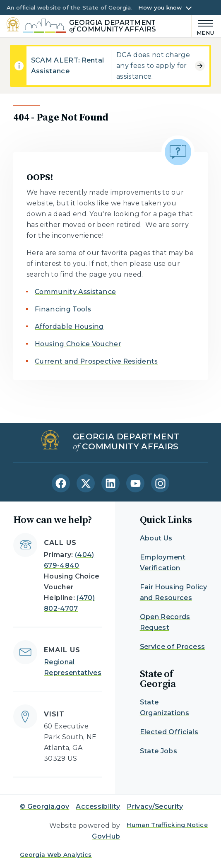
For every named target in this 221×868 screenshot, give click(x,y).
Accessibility (98, 807)
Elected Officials (169, 732)
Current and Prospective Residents (96, 361)
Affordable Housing (69, 327)
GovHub (106, 836)
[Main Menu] (203, 26)
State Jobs (159, 751)
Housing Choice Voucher (78, 344)
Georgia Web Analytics (56, 855)
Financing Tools (63, 309)
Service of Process (173, 647)
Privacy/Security (155, 807)
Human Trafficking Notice (167, 825)
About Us (156, 538)
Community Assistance (75, 292)
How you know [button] (160, 8)
